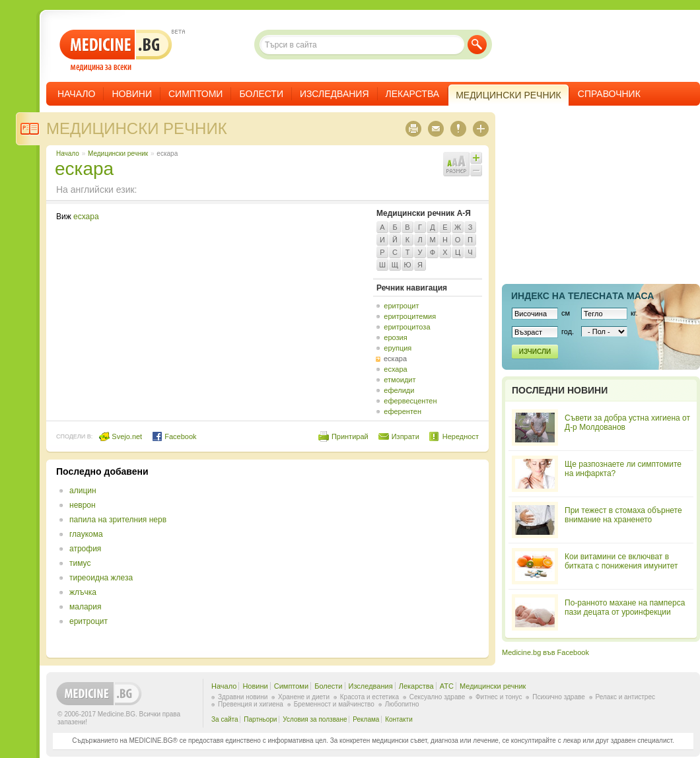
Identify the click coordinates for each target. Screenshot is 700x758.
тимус (80, 563)
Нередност (461, 436)
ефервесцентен (410, 401)
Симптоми (195, 94)
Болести (261, 94)
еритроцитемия (410, 316)
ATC (447, 686)
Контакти (399, 719)
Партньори (260, 719)
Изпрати (405, 436)
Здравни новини (243, 697)
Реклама (366, 719)
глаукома (86, 534)
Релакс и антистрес (625, 697)
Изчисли (535, 352)
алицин (83, 491)
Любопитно (402, 704)
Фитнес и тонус (499, 697)
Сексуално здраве (437, 697)
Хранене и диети (304, 697)
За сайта (225, 719)
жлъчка (83, 592)
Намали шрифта (476, 170)
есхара (86, 217)
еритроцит (401, 306)
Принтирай (350, 436)
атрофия (85, 549)
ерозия (395, 337)
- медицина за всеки (116, 51)
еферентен (402, 411)
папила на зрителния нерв (118, 520)
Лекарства (413, 94)
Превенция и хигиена (251, 704)
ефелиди (399, 390)
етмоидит (400, 380)
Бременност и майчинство (334, 704)
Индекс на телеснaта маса (582, 296)
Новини (132, 94)
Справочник (609, 94)
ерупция (398, 348)
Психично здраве (559, 697)
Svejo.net (121, 436)
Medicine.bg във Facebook (545, 652)
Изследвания (334, 94)
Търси (477, 45)
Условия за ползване (315, 719)
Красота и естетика (369, 697)
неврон (83, 505)
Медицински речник (137, 128)
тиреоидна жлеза (101, 578)
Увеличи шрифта (476, 158)
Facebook (174, 436)
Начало (76, 94)
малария (85, 607)
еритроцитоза (407, 327)
